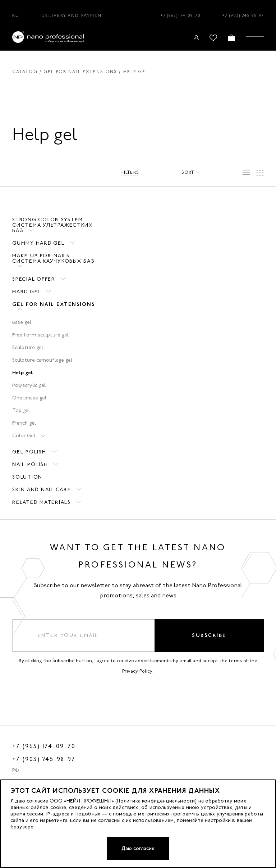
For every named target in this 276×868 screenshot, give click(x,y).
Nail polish (30, 464)
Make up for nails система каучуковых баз (54, 258)
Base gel (22, 322)
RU (16, 15)
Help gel (23, 372)
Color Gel (24, 436)
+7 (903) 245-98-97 (243, 15)
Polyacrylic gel (29, 385)
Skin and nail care (42, 490)
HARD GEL (27, 292)
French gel (24, 423)
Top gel (21, 410)
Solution (27, 477)
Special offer (34, 279)
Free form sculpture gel (40, 335)
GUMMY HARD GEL (38, 243)
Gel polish (29, 452)
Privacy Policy (137, 671)
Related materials (42, 502)
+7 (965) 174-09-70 (180, 15)
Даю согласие (138, 848)
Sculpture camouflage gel (42, 360)
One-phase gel (29, 398)
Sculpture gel (28, 347)
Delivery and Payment (73, 15)
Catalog (25, 72)
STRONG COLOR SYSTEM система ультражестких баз (53, 225)
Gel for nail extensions (80, 72)
